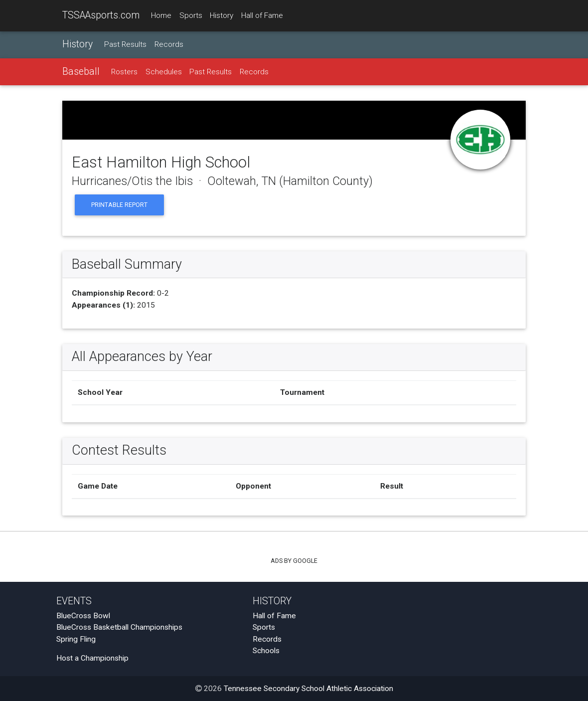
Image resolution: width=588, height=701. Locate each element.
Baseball (81, 72)
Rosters (124, 72)
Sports (191, 15)
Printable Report (119, 205)
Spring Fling (76, 639)
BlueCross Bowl (83, 616)
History (221, 15)
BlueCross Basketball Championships (119, 627)
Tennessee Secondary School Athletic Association (308, 689)
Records (169, 44)
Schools (266, 651)
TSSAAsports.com (101, 15)
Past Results (125, 44)
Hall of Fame (262, 15)
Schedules (164, 72)
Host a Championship (92, 658)
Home (161, 15)
